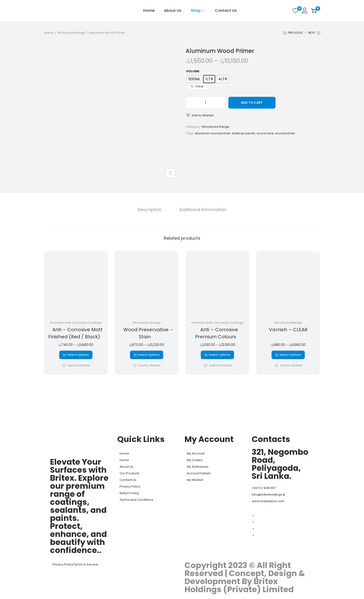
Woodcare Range (71, 33)
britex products (244, 134)
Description (151, 210)
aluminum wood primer (213, 134)
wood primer (285, 134)
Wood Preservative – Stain (148, 334)
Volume (193, 72)
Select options (76, 355)
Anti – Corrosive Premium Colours (217, 334)
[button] (200, 117)
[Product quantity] (206, 104)
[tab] (151, 210)
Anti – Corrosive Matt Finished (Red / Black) (75, 334)
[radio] (194, 80)
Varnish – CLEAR (288, 330)
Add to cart (252, 104)
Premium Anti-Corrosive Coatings (76, 323)
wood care (265, 134)
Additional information (201, 210)
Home (49, 33)
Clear (197, 87)
